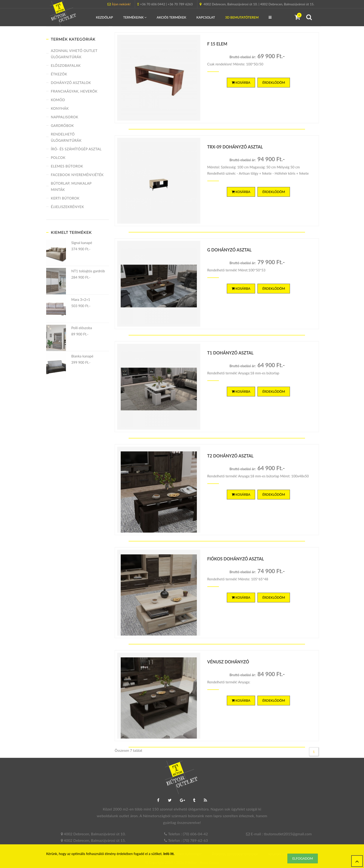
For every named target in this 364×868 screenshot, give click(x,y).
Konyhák (60, 108)
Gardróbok (62, 125)
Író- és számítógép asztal (76, 149)
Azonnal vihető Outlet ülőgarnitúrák (74, 54)
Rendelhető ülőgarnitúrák (66, 137)
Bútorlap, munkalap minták (71, 186)
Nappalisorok (65, 117)
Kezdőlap (104, 17)
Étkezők (59, 74)
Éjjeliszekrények (67, 207)
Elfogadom (303, 858)
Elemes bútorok (67, 166)
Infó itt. (169, 854)
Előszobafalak (66, 65)
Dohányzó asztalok (71, 83)
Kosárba (241, 82)
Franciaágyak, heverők (74, 91)
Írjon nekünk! (121, 4)
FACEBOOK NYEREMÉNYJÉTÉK (77, 175)
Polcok (58, 158)
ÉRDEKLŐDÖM (274, 82)
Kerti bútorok (65, 198)
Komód (58, 100)
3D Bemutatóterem (242, 17)
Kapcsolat (206, 17)
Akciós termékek (171, 17)
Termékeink (135, 17)
